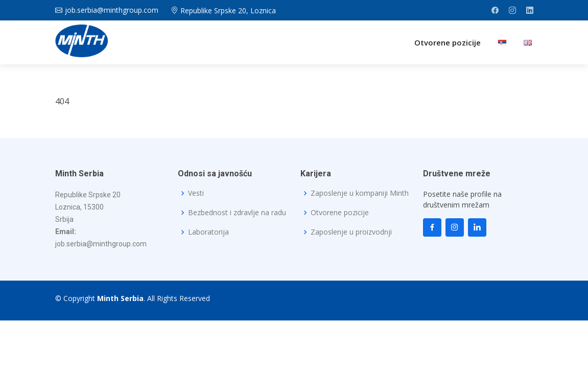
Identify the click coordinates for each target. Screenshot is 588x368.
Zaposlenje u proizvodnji (351, 232)
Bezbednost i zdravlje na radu (237, 213)
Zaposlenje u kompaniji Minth (360, 193)
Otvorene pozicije (448, 42)
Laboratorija (208, 232)
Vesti (196, 193)
